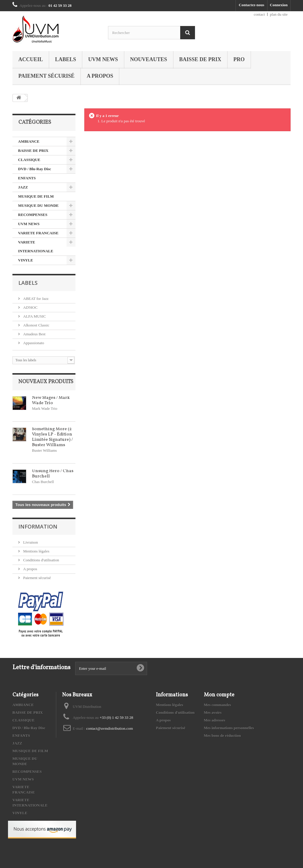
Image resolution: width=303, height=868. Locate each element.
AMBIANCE (29, 141)
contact (260, 14)
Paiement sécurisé (46, 76)
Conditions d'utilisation (41, 560)
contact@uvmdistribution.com (109, 728)
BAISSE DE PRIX (200, 59)
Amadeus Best (34, 334)
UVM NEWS (103, 59)
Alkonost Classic (36, 325)
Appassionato (33, 343)
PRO (239, 59)
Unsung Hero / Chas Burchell (53, 474)
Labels (66, 59)
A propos (100, 76)
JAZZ (23, 187)
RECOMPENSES (33, 215)
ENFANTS (27, 178)
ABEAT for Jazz (35, 299)
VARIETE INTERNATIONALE (36, 247)
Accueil (31, 59)
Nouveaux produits (46, 382)
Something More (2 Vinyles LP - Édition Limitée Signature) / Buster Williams (52, 437)
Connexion (279, 5)
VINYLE (26, 260)
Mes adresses (215, 720)
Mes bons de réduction (222, 735)
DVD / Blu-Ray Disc (35, 169)
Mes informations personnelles (229, 728)
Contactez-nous (252, 5)
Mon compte (219, 695)
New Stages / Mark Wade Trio (51, 400)
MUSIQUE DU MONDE (38, 205)
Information (38, 526)
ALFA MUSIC (34, 316)
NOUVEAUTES (149, 59)
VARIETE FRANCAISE (38, 233)
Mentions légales (36, 551)
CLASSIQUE (29, 160)
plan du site (279, 14)
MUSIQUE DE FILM (36, 196)
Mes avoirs (213, 712)
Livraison (30, 542)
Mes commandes (217, 705)
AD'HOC (30, 307)
